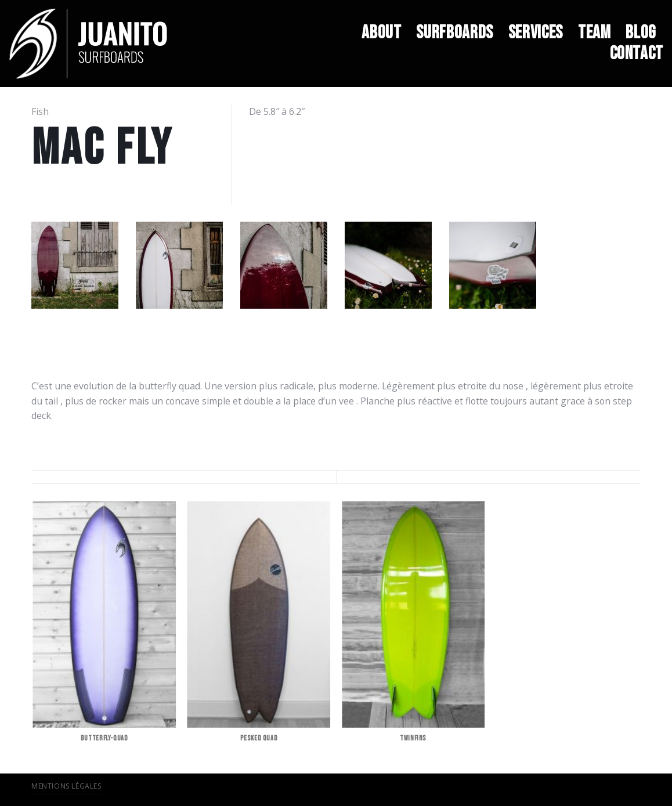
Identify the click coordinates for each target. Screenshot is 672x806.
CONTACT (637, 54)
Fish (40, 111)
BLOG (641, 33)
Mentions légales (66, 786)
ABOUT (381, 33)
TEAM (595, 33)
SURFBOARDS (454, 33)
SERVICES (536, 33)
